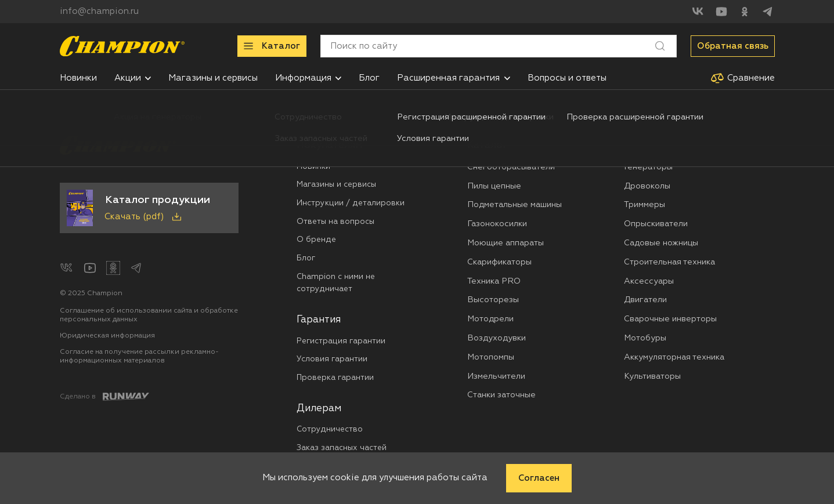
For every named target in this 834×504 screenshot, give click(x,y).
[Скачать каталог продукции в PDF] (149, 208)
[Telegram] (768, 12)
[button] (148, 78)
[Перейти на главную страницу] (122, 46)
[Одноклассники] (745, 12)
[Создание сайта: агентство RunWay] (104, 397)
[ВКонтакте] (698, 12)
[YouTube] (721, 12)
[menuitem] (78, 78)
